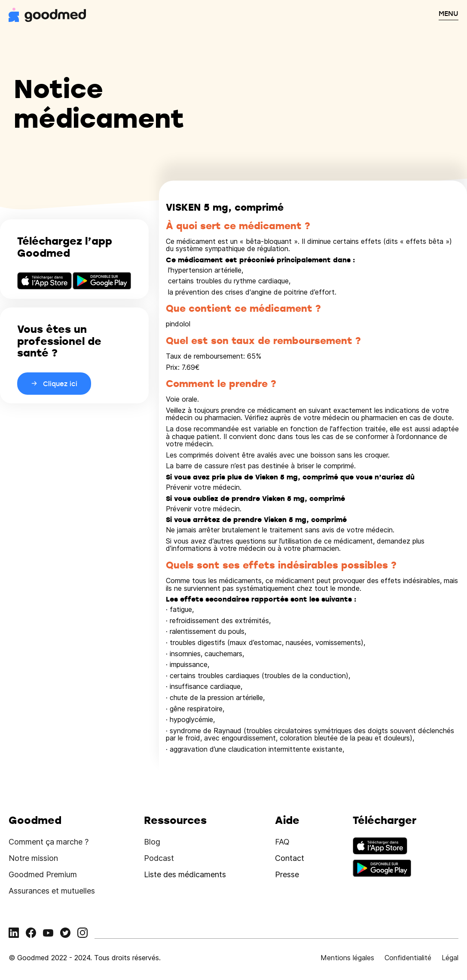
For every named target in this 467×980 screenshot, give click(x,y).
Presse (287, 874)
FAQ (282, 842)
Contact (290, 858)
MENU (449, 13)
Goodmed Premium (43, 874)
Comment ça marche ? (49, 842)
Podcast (159, 858)
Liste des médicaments (185, 874)
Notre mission (33, 858)
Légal (450, 958)
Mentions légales (347, 958)
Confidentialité (408, 958)
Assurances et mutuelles (52, 891)
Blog (152, 842)
